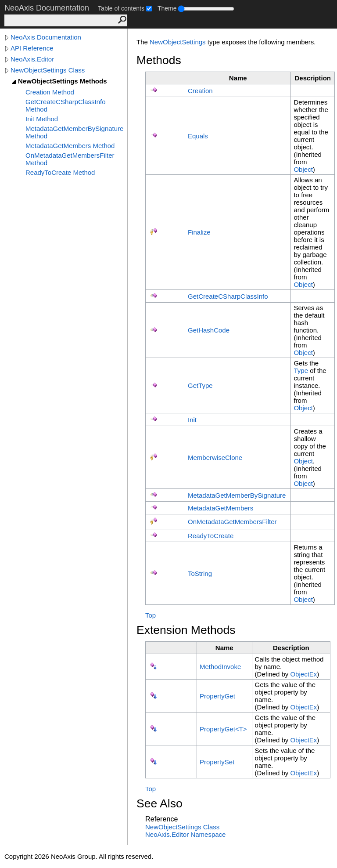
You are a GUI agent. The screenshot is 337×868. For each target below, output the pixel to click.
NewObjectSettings (178, 42)
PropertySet (217, 762)
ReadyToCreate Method (60, 172)
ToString (200, 573)
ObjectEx (303, 674)
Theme (167, 8)
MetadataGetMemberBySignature (237, 495)
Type (301, 371)
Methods (159, 60)
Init (192, 420)
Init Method (42, 119)
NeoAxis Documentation (46, 37)
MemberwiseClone (215, 458)
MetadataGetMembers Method (70, 146)
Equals (198, 136)
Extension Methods (186, 630)
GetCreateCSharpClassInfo (228, 296)
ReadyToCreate (211, 536)
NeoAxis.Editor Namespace (185, 834)
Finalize (199, 232)
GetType (200, 385)
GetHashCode (209, 330)
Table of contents (121, 8)
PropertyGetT (223, 729)
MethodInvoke (220, 667)
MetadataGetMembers (220, 508)
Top (151, 615)
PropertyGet (217, 696)
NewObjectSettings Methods (63, 81)
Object (303, 169)
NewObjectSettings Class (48, 70)
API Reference (32, 48)
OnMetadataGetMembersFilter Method (70, 159)
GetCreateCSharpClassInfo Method (66, 105)
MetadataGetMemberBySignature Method (74, 132)
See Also (160, 803)
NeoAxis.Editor (32, 59)
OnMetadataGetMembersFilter (232, 522)
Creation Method (50, 92)
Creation (200, 91)
